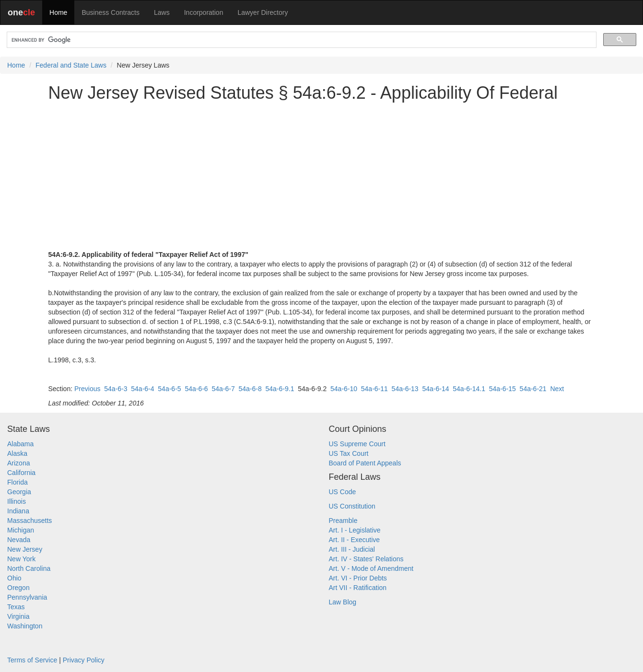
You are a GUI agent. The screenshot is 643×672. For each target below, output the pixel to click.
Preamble (343, 521)
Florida (18, 482)
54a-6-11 (374, 389)
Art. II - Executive (355, 540)
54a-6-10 (344, 389)
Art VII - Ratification (358, 588)
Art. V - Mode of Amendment (371, 568)
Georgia (19, 492)
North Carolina (29, 568)
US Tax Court (349, 453)
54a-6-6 (196, 389)
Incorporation (204, 12)
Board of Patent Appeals (365, 463)
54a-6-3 (116, 389)
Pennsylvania (27, 597)
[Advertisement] (322, 176)
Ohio (14, 578)
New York (21, 559)
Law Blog (343, 602)
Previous (87, 389)
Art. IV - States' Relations (366, 559)
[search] (301, 40)
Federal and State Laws (71, 65)
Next (557, 389)
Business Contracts (111, 12)
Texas (16, 607)
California (21, 473)
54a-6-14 (435, 389)
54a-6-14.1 (469, 389)
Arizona (18, 463)
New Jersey (25, 549)
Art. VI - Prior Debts (358, 578)
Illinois (17, 501)
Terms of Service (32, 660)
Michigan (21, 530)
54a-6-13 (405, 389)
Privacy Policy (84, 660)
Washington (25, 626)
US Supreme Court (357, 444)
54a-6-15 (503, 389)
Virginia (18, 616)
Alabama (20, 444)
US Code (343, 492)
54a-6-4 (142, 389)
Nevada (19, 540)
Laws (162, 12)
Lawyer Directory (263, 12)
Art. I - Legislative (355, 530)
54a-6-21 (533, 389)
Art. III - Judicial (352, 549)
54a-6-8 (250, 389)
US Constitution (352, 506)
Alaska (17, 453)
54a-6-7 (223, 389)
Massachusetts (29, 521)
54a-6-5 (169, 389)
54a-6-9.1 (280, 389)
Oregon (18, 588)
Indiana (18, 511)
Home (58, 12)
